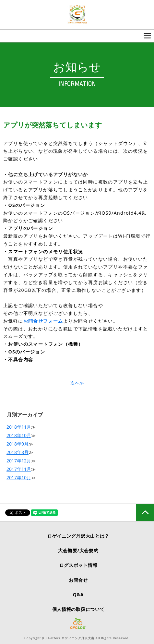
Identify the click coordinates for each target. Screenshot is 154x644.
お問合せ (78, 580)
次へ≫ (77, 383)
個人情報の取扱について (78, 609)
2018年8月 (18, 452)
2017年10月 (19, 477)
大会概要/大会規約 (78, 550)
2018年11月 (19, 427)
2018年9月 (18, 444)
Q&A (78, 595)
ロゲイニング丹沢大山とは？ (78, 536)
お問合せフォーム (43, 321)
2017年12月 (19, 461)
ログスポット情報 (78, 565)
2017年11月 (19, 469)
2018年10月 (19, 435)
